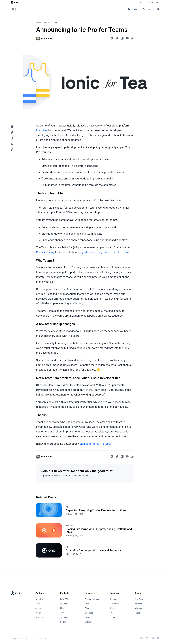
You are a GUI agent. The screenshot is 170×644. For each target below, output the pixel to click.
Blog (13, 9)
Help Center (140, 599)
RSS (158, 9)
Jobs (112, 608)
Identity (63, 608)
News (87, 617)
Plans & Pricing (45, 252)
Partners (138, 604)
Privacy (43, 639)
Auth (62, 613)
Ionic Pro (42, 130)
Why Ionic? (40, 617)
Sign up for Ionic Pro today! (96, 444)
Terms (34, 639)
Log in (157, 3)
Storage (63, 617)
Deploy (38, 613)
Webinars (89, 613)
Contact (150, 3)
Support (142, 3)
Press (112, 613)
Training (138, 613)
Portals (63, 622)
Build (38, 604)
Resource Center (92, 599)
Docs (87, 604)
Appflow (64, 604)
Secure (38, 608)
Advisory (138, 608)
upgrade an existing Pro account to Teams (104, 252)
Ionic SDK (64, 599)
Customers (114, 604)
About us (114, 599)
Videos (88, 622)
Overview (39, 599)
